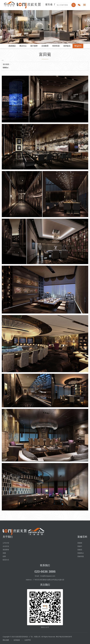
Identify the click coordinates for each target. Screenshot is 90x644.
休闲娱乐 (67, 46)
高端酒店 (12, 46)
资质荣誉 (6, 550)
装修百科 (82, 537)
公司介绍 (6, 543)
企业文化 (6, 546)
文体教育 (45, 46)
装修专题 (81, 556)
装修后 (80, 550)
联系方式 (6, 560)
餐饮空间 (78, 46)
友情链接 (17, 640)
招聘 (4, 556)
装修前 (80, 543)
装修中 (80, 546)
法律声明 (28, 640)
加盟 (4, 553)
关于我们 (8, 537)
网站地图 (6, 640)
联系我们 (45, 565)
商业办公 (23, 46)
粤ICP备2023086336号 (64, 637)
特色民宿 (56, 46)
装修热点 (81, 553)
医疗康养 (34, 46)
